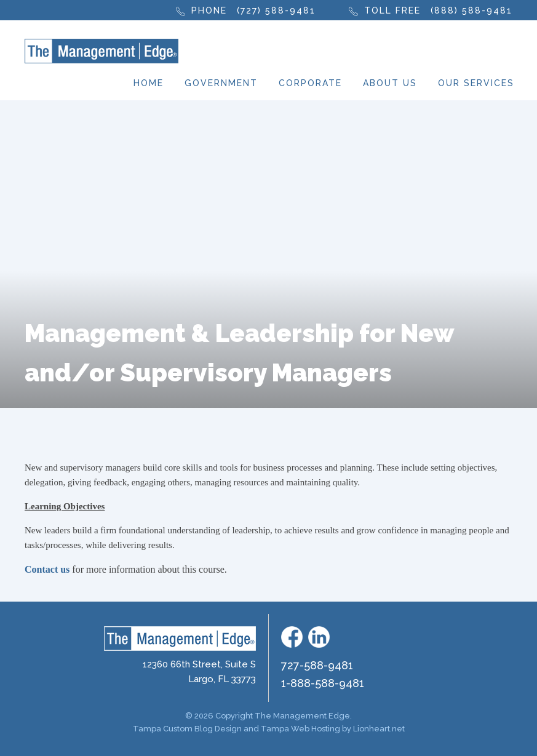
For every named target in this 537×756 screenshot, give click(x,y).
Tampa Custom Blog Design (187, 729)
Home (149, 83)
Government (221, 83)
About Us (390, 83)
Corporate (310, 83)
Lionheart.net (379, 729)
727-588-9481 (317, 665)
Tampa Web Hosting (300, 729)
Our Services (476, 83)
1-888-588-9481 (323, 683)
